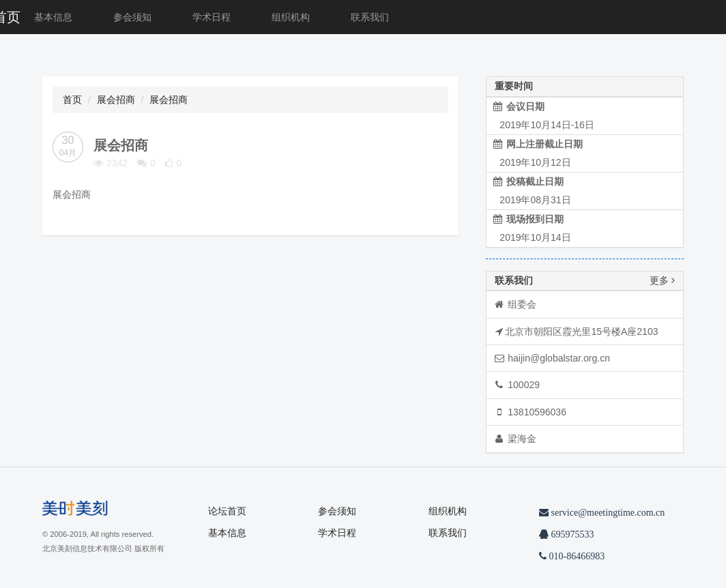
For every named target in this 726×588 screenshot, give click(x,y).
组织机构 (291, 17)
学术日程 (212, 17)
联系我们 (370, 17)
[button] (94, 55)
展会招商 (116, 100)
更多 (662, 281)
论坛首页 (227, 511)
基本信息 (53, 17)
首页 (72, 100)
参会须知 (132, 17)
